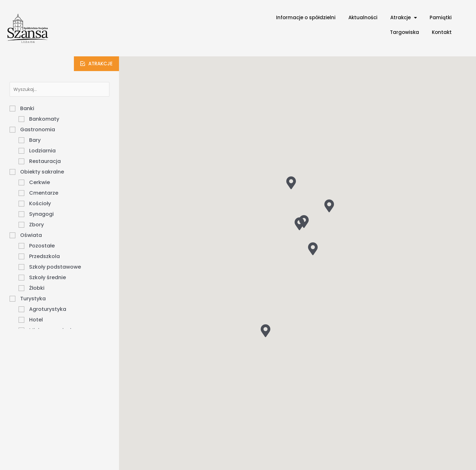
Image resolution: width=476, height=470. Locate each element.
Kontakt (442, 32)
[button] (96, 64)
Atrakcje (404, 18)
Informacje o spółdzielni (306, 17)
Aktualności (363, 17)
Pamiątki (441, 17)
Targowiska (405, 32)
